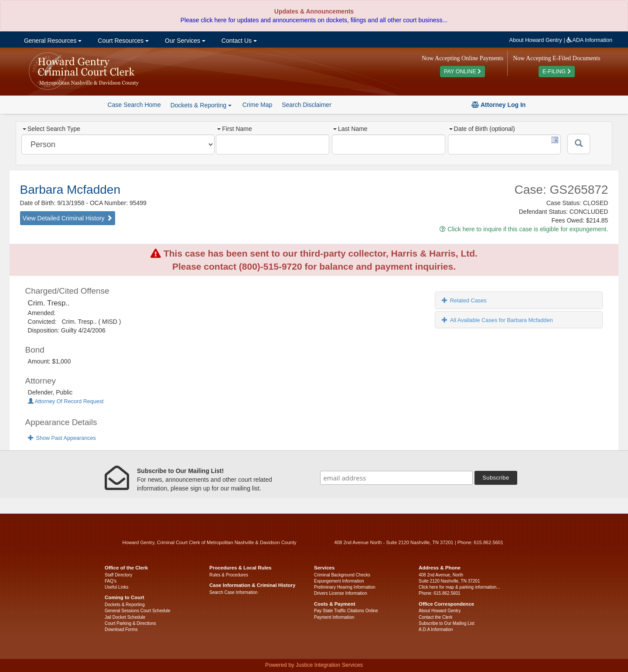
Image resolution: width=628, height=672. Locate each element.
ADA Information (589, 40)
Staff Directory (118, 575)
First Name (234, 129)
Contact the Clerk (435, 617)
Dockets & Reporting (125, 605)
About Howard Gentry (536, 40)
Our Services (184, 41)
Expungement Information (339, 581)
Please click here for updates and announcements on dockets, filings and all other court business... (314, 20)
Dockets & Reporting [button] (201, 105)
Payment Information (334, 617)
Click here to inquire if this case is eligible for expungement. (524, 229)
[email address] (396, 478)
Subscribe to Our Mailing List (447, 623)
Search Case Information (234, 592)
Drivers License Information (341, 593)
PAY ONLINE (462, 72)
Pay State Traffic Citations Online (346, 611)
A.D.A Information (436, 629)
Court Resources (122, 41)
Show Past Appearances (62, 438)
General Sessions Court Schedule (138, 611)
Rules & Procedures (229, 575)
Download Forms (121, 629)
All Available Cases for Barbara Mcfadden (497, 320)
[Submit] (579, 144)
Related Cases (464, 300)
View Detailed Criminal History (68, 218)
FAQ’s (111, 581)
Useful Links (116, 587)
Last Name (350, 129)
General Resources (52, 41)
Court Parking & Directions (130, 623)
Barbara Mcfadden (70, 190)
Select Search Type (51, 129)
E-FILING (557, 72)
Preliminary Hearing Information (345, 587)
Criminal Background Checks (342, 575)
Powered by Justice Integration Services (314, 665)
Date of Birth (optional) (482, 129)
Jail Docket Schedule (125, 617)
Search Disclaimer (307, 105)
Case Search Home (134, 105)
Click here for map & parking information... (459, 587)
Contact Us (238, 41)
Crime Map (257, 105)
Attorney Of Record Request (66, 401)
